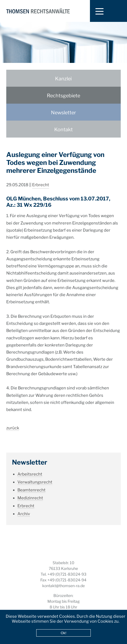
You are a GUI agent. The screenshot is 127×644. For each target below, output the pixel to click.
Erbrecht (41, 179)
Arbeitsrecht (30, 468)
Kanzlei (63, 79)
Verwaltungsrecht (35, 476)
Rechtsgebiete (63, 96)
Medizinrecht (30, 492)
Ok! (64, 633)
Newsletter (63, 113)
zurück (13, 422)
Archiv (24, 508)
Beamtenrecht (31, 484)
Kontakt (63, 129)
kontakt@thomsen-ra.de (63, 586)
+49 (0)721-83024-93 (67, 574)
